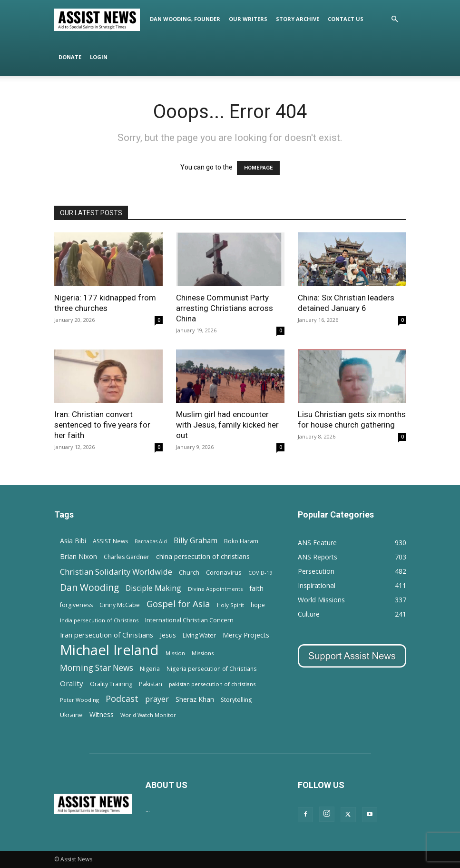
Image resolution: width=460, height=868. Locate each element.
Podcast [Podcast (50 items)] (122, 699)
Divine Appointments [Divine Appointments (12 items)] (215, 589)
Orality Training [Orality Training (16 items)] (111, 684)
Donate (70, 57)
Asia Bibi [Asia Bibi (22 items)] (73, 541)
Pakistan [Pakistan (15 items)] (151, 684)
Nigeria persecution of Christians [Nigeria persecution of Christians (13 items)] (212, 668)
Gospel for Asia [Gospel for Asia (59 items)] (178, 604)
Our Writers (248, 19)
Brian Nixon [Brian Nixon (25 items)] (78, 556)
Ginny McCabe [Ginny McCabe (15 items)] (120, 605)
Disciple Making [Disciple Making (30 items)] (153, 588)
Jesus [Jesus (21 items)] (168, 635)
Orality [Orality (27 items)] (72, 683)
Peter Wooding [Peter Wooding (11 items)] (79, 700)
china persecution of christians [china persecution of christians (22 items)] (203, 556)
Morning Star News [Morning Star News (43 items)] (97, 668)
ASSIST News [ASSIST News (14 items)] (110, 541)
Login (99, 57)
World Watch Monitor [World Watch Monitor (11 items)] (148, 715)
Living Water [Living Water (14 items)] (199, 635)
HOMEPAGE (258, 168)
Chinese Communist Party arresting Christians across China (225, 308)
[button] (395, 19)
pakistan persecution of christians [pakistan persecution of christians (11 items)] (212, 684)
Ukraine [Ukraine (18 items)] (71, 715)
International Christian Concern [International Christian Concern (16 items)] (189, 620)
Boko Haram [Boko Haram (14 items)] (241, 541)
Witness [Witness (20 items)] (102, 714)
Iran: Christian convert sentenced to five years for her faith (102, 425)
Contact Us (346, 19)
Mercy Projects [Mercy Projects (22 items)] (246, 635)
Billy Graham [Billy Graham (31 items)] (196, 541)
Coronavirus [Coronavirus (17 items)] (224, 572)
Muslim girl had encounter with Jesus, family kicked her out (227, 425)
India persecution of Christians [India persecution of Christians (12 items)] (99, 620)
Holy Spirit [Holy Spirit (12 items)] (230, 605)
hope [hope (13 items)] (258, 605)
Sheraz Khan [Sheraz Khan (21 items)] (195, 699)
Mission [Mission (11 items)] (175, 653)
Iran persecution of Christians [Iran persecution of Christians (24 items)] (107, 635)
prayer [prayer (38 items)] (157, 699)
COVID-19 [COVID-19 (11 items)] (260, 573)
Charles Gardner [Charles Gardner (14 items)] (127, 557)
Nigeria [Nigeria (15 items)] (150, 669)
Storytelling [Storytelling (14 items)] (236, 700)
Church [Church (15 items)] (189, 573)
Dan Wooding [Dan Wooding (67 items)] (89, 587)
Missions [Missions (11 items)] (203, 653)
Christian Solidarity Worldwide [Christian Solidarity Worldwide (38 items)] (116, 572)
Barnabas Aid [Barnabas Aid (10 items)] (151, 541)
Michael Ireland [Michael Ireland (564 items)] (109, 650)
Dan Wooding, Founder (185, 19)
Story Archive (298, 19)
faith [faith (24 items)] (256, 588)
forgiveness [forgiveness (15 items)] (76, 605)
